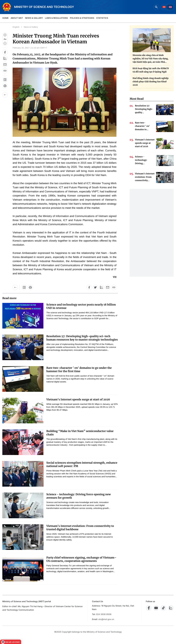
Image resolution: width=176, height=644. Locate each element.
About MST (17, 18)
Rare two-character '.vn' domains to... (142, 126)
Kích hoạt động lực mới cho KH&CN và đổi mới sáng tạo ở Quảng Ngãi (151, 70)
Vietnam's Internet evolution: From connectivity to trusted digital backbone (80, 528)
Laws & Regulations (56, 18)
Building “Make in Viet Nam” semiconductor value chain (80, 433)
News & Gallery (34, 18)
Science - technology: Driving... (141, 160)
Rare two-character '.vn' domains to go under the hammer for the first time (79, 370)
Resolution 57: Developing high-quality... (144, 109)
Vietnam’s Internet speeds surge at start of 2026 (78, 399)
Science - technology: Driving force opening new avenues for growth (79, 496)
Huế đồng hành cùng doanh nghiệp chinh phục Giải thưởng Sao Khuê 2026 (151, 82)
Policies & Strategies (82, 18)
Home (5, 18)
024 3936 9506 (104, 614)
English (16, 27)
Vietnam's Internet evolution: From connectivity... (145, 177)
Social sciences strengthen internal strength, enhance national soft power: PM (82, 464)
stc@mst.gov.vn (106, 619)
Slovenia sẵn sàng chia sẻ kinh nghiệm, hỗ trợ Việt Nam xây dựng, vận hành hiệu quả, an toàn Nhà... (150, 59)
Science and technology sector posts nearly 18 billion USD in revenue (81, 306)
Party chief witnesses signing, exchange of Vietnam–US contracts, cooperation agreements (81, 559)
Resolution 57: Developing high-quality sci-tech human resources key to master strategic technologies (82, 338)
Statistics (102, 18)
